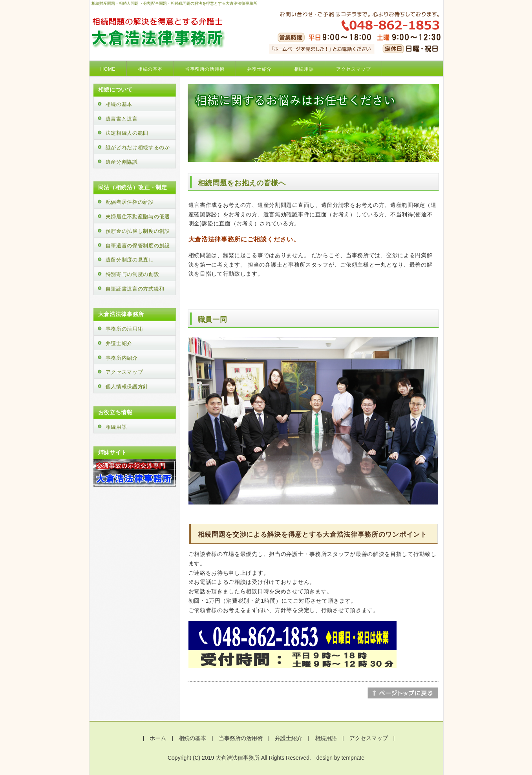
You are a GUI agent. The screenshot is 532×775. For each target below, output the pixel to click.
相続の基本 (150, 69)
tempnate (353, 758)
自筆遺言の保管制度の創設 (138, 246)
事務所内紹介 (122, 358)
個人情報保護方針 (127, 387)
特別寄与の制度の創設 (133, 274)
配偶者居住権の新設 (130, 202)
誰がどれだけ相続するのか (138, 147)
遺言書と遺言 (122, 119)
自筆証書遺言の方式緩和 (135, 289)
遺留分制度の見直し (130, 260)
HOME (108, 69)
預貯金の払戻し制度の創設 (138, 231)
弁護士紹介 (259, 69)
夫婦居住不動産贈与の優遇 (138, 217)
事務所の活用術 (124, 329)
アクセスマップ (353, 69)
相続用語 (304, 69)
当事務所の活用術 (205, 69)
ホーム (158, 738)
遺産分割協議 (122, 162)
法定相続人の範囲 (127, 133)
